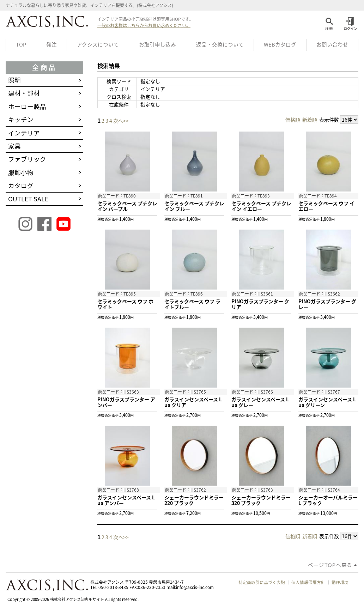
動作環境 (340, 582)
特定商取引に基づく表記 (262, 582)
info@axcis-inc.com (195, 587)
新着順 (310, 120)
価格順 (293, 120)
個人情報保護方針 (308, 582)
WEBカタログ (280, 44)
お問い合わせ (332, 44)
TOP (21, 44)
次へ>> (121, 121)
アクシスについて (98, 44)
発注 (51, 44)
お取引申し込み (157, 44)
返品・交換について (220, 44)
